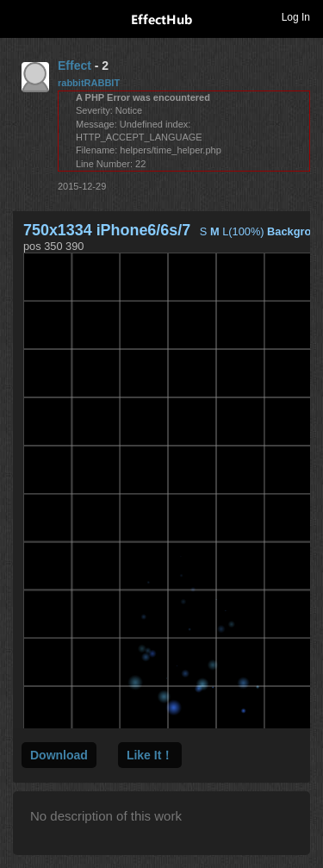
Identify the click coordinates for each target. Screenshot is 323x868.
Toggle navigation (21, 16)
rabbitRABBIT (89, 83)
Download (59, 755)
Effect (75, 66)
